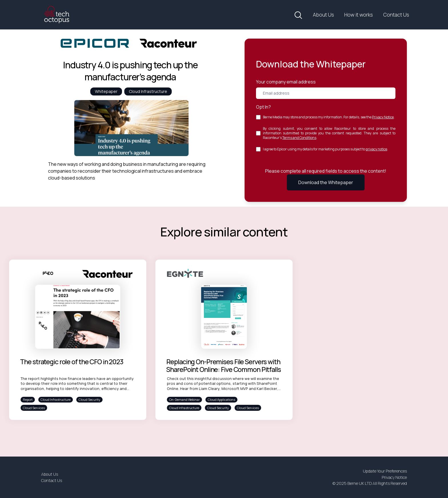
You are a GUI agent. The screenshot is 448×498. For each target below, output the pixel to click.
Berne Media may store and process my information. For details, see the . (329, 117)
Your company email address (286, 82)
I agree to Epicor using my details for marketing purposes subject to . (325, 149)
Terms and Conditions (299, 138)
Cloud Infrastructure (148, 91)
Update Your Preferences (385, 471)
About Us (323, 15)
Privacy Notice (383, 117)
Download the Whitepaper (326, 182)
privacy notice (376, 149)
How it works (359, 15)
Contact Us (396, 15)
